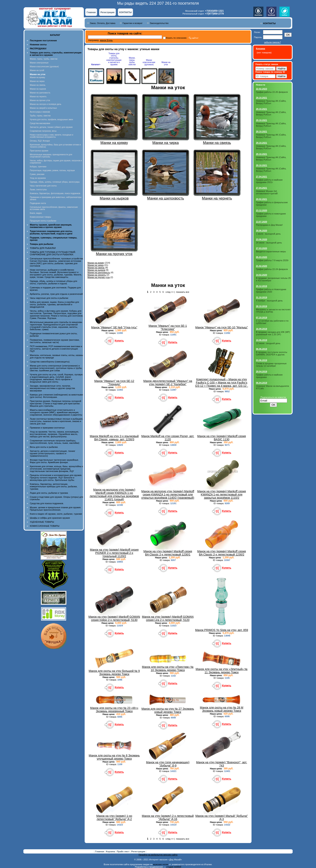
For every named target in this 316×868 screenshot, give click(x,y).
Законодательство (159, 23)
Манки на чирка (37, 81)
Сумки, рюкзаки (37, 174)
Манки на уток (166, 63)
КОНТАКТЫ (126, 12)
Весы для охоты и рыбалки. (44, 447)
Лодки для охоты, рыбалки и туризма (49, 493)
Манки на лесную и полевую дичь (46, 104)
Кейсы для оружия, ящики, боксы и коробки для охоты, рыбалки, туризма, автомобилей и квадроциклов (54, 304)
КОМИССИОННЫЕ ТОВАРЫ (45, 526)
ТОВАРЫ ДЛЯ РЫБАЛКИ (43, 248)
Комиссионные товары (40, 217)
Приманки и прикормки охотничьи (47, 428)
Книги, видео (36, 213)
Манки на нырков (38, 89)
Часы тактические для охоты (43, 186)
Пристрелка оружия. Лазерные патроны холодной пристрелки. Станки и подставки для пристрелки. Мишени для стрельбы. (56, 403)
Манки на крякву (37, 77)
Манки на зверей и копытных (43, 108)
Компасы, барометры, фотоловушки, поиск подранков (55, 193)
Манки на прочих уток (40, 100)
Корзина (111, 851)
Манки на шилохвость (40, 93)
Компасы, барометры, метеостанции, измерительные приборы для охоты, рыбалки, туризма (54, 486)
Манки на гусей (37, 70)
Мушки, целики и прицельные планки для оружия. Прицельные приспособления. (56, 509)
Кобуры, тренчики (38, 167)
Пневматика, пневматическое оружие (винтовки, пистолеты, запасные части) (55, 341)
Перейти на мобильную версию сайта (158, 855)
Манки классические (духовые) (44, 67)
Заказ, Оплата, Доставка (103, 23)
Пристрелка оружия (39, 151)
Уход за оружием (38, 178)
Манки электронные (39, 63)
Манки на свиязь (38, 85)
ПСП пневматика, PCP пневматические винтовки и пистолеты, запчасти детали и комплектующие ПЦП (56, 349)
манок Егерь (106, 40)
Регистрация (108, 12)
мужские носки (161, 864)
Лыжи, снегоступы (38, 190)
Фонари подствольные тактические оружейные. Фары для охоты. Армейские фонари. (54, 461)
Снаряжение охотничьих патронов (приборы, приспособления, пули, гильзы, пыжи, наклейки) (55, 442)
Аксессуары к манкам (40, 112)
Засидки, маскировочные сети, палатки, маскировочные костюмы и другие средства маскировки (52, 388)
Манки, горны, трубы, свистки (44, 59)
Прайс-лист (124, 851)
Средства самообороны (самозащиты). (50, 362)
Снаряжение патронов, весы (43, 131)
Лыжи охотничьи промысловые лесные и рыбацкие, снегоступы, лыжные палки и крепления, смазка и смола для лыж (57, 421)
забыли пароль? (272, 42)
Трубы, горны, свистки (40, 116)
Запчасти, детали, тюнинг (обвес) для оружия (51, 127)
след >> (169, 292)
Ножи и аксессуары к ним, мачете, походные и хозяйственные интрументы (51, 136)
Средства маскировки (40, 123)
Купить (119, 341)
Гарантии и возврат (133, 23)
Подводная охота (38, 203)
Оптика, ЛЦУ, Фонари (40, 141)
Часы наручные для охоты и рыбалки (49, 298)
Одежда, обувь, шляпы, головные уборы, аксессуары (55, 182)
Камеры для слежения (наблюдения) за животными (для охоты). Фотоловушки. (56, 396)
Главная (91, 12)
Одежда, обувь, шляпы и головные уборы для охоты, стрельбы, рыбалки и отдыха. (54, 282)
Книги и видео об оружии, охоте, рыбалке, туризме (56, 514)
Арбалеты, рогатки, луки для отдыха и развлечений (56, 294)
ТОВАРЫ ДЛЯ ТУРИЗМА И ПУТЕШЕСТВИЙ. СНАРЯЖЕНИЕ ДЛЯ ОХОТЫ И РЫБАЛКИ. (53, 253)
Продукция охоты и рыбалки (43, 221)
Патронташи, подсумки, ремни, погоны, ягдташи (52, 170)
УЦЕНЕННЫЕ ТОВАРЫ (42, 522)
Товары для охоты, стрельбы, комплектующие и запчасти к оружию (114, 59)
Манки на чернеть (38, 97)
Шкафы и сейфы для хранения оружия (50, 518)
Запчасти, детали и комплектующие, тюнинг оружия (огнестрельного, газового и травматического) (52, 453)
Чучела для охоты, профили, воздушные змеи (51, 119)
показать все (183, 292)
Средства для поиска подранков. (47, 503)
